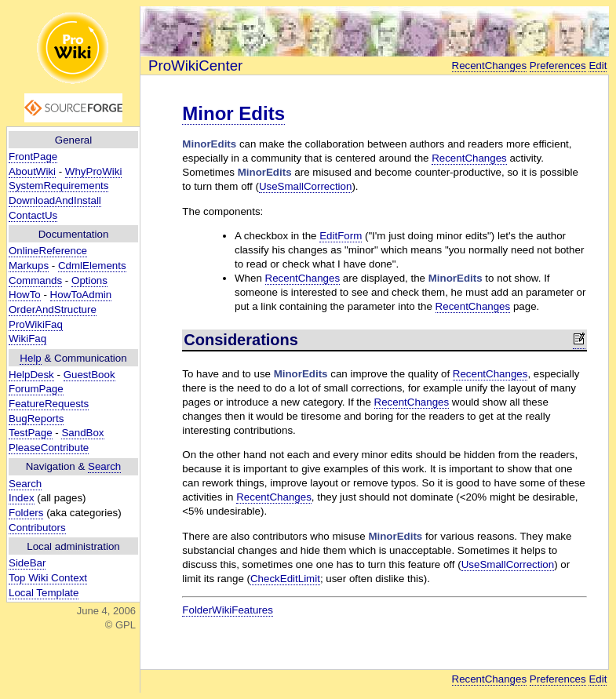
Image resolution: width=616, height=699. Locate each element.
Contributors (37, 528)
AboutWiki (32, 171)
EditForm (341, 236)
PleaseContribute (49, 448)
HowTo (25, 295)
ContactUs (33, 215)
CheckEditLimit (285, 579)
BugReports (36, 419)
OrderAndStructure (53, 309)
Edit (598, 66)
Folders (26, 513)
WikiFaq (27, 339)
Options (89, 280)
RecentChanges (490, 66)
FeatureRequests (49, 404)
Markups (29, 266)
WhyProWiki (94, 171)
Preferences (558, 66)
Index (22, 498)
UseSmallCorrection (306, 186)
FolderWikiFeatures (228, 610)
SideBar (27, 563)
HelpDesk (31, 375)
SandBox (82, 433)
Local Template (44, 593)
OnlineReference (48, 251)
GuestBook (89, 375)
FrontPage (33, 157)
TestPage (31, 433)
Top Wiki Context (48, 578)
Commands (35, 280)
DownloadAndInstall (55, 200)
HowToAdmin (81, 295)
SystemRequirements (58, 186)
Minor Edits (233, 113)
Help (30, 358)
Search (104, 466)
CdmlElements (92, 266)
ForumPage (36, 389)
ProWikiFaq (36, 324)
